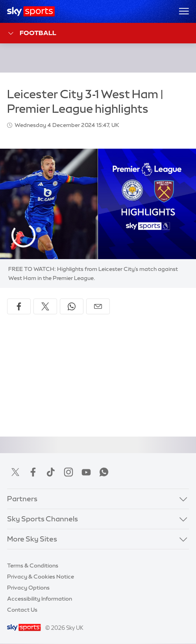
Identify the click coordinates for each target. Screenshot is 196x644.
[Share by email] (98, 306)
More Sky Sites (32, 539)
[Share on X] (45, 306)
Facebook (33, 472)
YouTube (86, 472)
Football (32, 33)
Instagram (68, 472)
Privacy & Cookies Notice (41, 577)
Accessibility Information (40, 599)
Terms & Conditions (33, 566)
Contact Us (22, 610)
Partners (22, 499)
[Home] (31, 11)
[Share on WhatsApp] (72, 306)
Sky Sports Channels (43, 519)
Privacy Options (28, 588)
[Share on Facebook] (19, 306)
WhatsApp (104, 472)
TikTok (51, 472)
